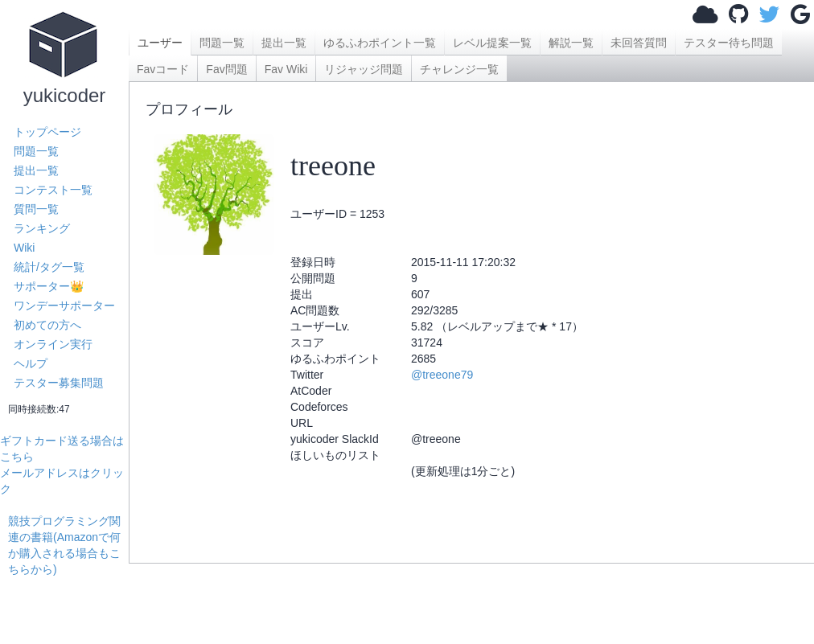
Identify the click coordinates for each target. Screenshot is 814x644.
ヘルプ (31, 363)
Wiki (24, 248)
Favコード (163, 69)
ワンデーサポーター (64, 306)
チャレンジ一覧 (459, 69)
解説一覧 (571, 43)
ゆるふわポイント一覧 (380, 43)
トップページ (47, 132)
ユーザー (160, 43)
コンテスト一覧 (53, 190)
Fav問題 (226, 69)
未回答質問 (639, 43)
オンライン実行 (53, 344)
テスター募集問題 (59, 383)
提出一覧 (36, 170)
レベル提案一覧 (492, 43)
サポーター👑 (49, 286)
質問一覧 (36, 209)
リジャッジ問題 (364, 69)
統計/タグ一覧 (49, 267)
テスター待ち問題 (729, 43)
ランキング (42, 228)
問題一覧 (36, 151)
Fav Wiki (286, 69)
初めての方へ (47, 325)
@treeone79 (442, 375)
